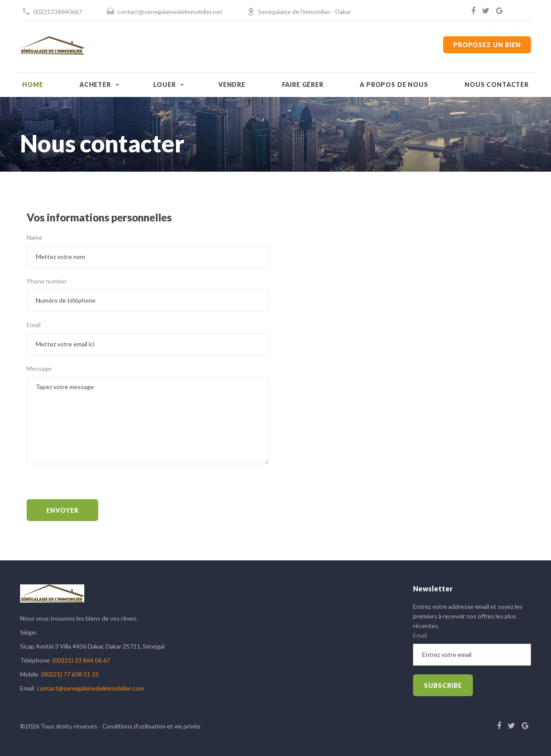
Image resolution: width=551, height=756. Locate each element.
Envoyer (62, 510)
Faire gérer (303, 85)
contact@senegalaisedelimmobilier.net (170, 12)
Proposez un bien (487, 45)
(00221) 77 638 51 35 (70, 674)
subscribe (443, 685)
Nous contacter (497, 85)
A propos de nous (394, 85)
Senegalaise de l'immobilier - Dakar (305, 12)
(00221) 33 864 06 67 (81, 660)
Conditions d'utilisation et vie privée (151, 726)
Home (33, 85)
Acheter (95, 85)
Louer (164, 85)
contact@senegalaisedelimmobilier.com (90, 688)
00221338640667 (58, 12)
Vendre (232, 85)
